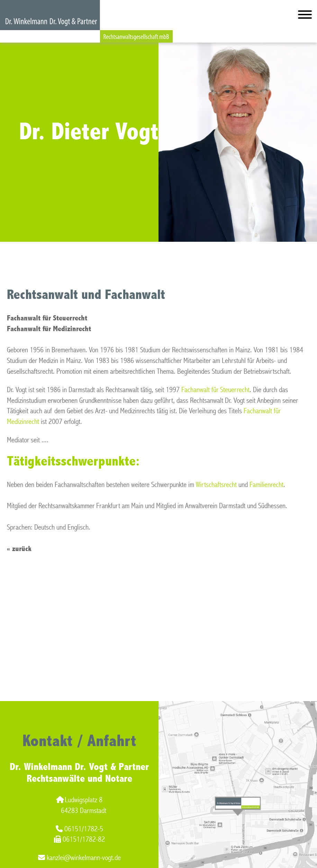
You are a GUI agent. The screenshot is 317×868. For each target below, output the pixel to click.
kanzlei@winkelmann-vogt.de (79, 858)
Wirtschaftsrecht (216, 485)
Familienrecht (266, 485)
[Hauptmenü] (305, 16)
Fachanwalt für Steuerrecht (215, 390)
